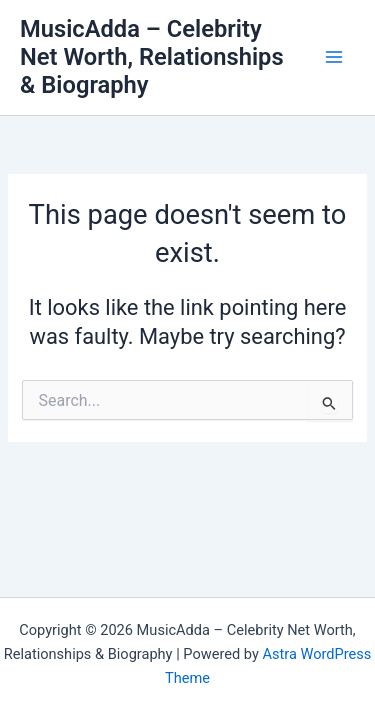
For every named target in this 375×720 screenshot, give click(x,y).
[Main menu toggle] (334, 57)
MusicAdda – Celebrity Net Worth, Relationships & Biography (152, 57)
